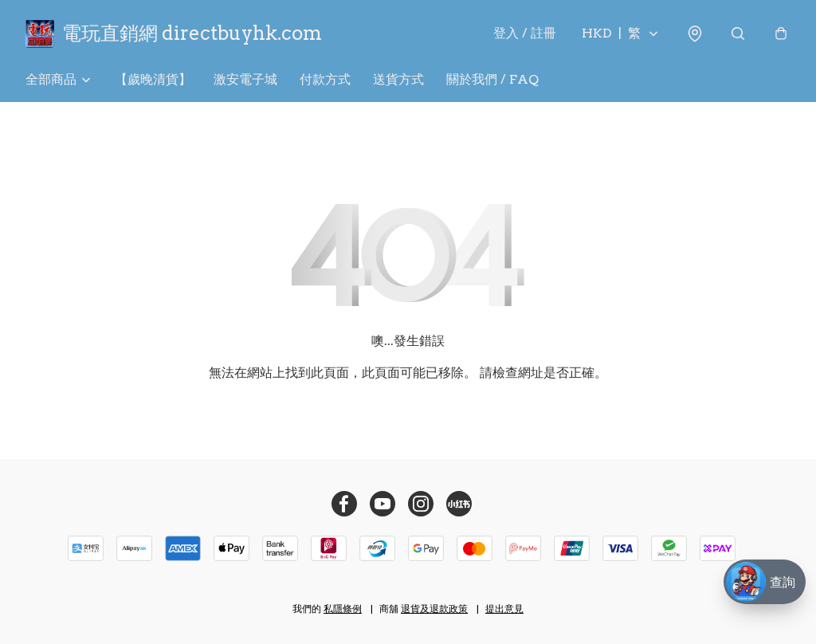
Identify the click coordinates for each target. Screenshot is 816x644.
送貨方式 (398, 79)
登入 (525, 33)
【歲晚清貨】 (153, 79)
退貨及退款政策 (434, 609)
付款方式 (325, 79)
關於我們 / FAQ (492, 79)
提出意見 (504, 609)
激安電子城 (245, 79)
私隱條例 (343, 609)
